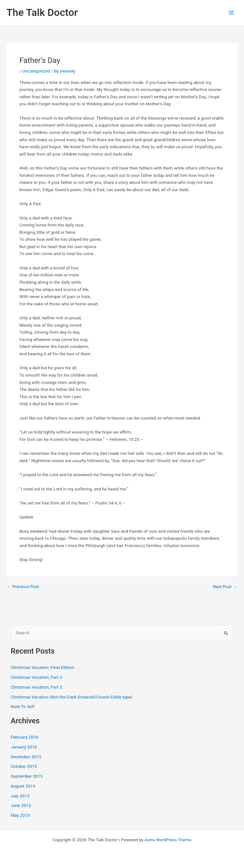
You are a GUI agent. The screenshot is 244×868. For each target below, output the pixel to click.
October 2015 (24, 766)
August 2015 (23, 786)
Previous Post (23, 587)
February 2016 (25, 737)
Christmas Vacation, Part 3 (37, 677)
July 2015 (20, 796)
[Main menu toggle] (231, 13)
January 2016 (24, 747)
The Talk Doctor (42, 12)
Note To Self (23, 706)
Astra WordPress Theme (168, 840)
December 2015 (26, 757)
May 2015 (20, 815)
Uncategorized (36, 71)
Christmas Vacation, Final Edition (43, 667)
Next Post (225, 587)
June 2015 (21, 805)
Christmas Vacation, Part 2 (37, 687)
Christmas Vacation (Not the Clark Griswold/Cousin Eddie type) (71, 697)
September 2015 (27, 776)
